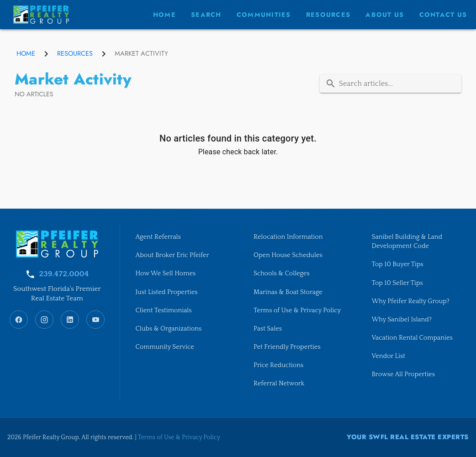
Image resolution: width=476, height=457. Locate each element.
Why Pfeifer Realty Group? (411, 301)
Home (26, 53)
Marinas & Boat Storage (288, 292)
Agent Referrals (158, 237)
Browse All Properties (403, 374)
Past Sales (268, 329)
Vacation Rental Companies (412, 338)
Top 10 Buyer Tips (398, 264)
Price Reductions (278, 365)
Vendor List (389, 356)
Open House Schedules (288, 255)
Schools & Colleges (282, 273)
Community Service (165, 347)
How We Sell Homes (166, 273)
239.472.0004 (64, 274)
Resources (75, 53)
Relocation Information (288, 237)
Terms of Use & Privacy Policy (297, 310)
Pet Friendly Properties (287, 347)
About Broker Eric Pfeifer (172, 255)
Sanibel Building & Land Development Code (407, 242)
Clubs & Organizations (169, 329)
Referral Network (279, 383)
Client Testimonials (164, 310)
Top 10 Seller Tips (397, 283)
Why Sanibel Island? (402, 320)
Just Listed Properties (167, 292)
